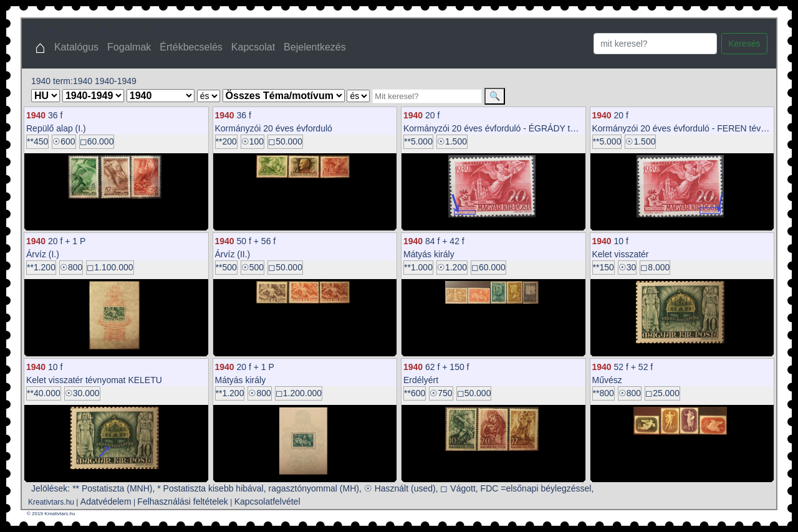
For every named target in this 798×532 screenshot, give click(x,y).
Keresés (744, 44)
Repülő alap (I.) (56, 128)
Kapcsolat (253, 47)
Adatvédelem (106, 501)
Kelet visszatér (621, 254)
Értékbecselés (191, 47)
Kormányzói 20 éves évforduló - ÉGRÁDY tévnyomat (506, 128)
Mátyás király (429, 254)
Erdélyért (421, 380)
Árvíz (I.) (43, 254)
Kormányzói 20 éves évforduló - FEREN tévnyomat (691, 128)
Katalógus (76, 47)
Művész (607, 380)
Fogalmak (129, 47)
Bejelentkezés (315, 47)
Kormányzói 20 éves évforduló (274, 128)
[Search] (655, 44)
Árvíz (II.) (233, 254)
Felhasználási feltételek (183, 501)
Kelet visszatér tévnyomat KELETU (94, 380)
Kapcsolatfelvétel (267, 501)
